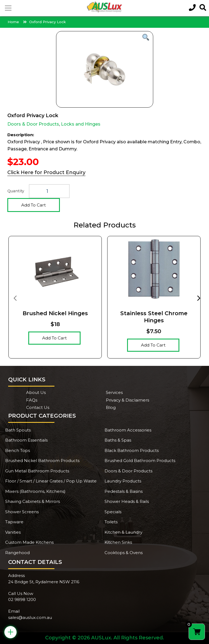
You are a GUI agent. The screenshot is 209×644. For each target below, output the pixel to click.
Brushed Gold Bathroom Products (140, 461)
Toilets (111, 522)
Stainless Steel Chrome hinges (154, 317)
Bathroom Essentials (26, 440)
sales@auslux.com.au (30, 617)
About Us (36, 392)
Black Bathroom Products (132, 450)
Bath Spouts (18, 430)
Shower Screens (22, 512)
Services (114, 392)
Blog (111, 407)
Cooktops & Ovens (124, 553)
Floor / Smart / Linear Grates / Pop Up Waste (51, 481)
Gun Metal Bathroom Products (37, 471)
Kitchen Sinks (118, 542)
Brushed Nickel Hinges (55, 313)
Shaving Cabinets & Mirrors (33, 501)
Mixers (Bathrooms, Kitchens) (35, 491)
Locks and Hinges (81, 124)
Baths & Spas (118, 440)
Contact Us (38, 407)
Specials (113, 512)
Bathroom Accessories (128, 430)
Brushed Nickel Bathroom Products (42, 461)
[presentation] (15, 298)
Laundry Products (123, 481)
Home (13, 22)
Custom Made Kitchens (29, 542)
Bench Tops (18, 450)
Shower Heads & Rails (127, 501)
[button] (8, 8)
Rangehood (17, 553)
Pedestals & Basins (124, 491)
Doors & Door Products (33, 124)
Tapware (14, 522)
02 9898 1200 (22, 599)
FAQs (32, 400)
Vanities (13, 532)
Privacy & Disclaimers (127, 400)
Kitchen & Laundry (123, 532)
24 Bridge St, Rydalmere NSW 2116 (44, 582)
